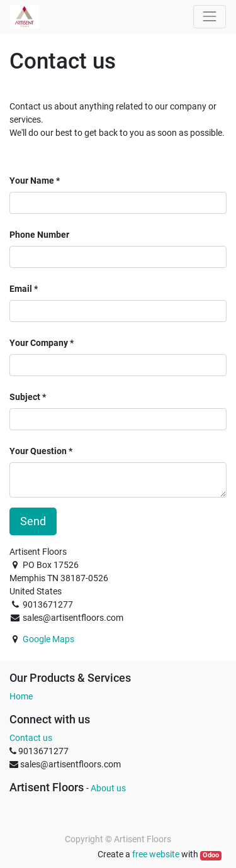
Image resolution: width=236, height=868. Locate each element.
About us (108, 788)
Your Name (32, 181)
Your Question (38, 451)
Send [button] (33, 521)
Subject (25, 397)
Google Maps (48, 639)
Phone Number (39, 235)
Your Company (39, 343)
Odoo (211, 855)
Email (21, 289)
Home (21, 696)
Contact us (31, 738)
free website (156, 854)
